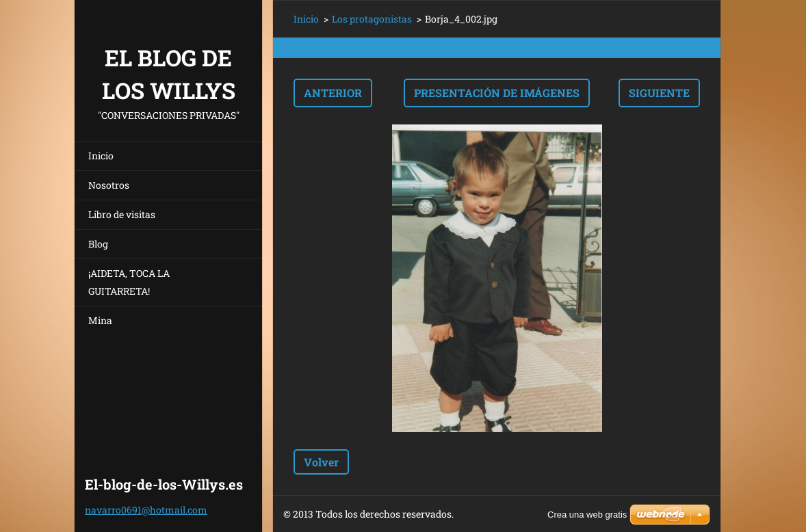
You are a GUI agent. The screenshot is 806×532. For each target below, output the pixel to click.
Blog (98, 244)
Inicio (101, 156)
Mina (100, 320)
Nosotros (109, 185)
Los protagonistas (372, 19)
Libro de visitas (122, 214)
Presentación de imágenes (497, 93)
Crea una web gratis (587, 515)
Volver (321, 462)
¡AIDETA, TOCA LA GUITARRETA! (129, 282)
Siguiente (659, 93)
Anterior (333, 93)
